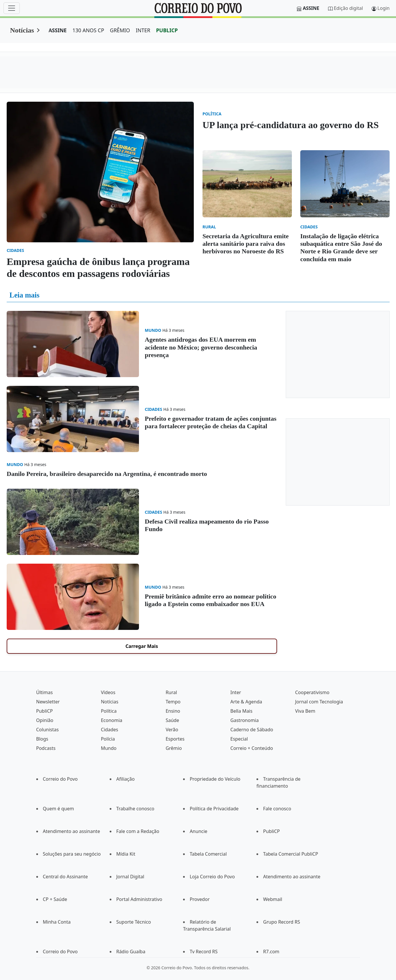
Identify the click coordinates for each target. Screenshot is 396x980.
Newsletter (48, 702)
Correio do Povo (60, 779)
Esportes (175, 739)
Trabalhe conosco (135, 809)
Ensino (173, 711)
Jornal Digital (130, 877)
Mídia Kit (126, 854)
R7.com (271, 952)
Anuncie (199, 831)
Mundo (109, 748)
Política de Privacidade (214, 809)
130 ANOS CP (88, 30)
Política (109, 711)
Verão (172, 730)
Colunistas (48, 730)
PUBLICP (167, 30)
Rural (171, 692)
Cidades (110, 730)
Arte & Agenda (246, 702)
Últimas (45, 692)
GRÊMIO (120, 30)
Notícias (22, 30)
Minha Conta (57, 922)
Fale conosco (277, 809)
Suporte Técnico (134, 922)
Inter (236, 692)
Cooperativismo (312, 692)
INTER (143, 30)
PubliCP (45, 711)
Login (384, 8)
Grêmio (174, 748)
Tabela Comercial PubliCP (291, 854)
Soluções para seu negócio (72, 854)
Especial (239, 739)
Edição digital (348, 8)
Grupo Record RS (282, 922)
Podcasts (46, 748)
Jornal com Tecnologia (319, 702)
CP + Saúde (55, 899)
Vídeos (108, 692)
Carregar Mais (142, 646)
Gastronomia (245, 720)
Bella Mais (241, 711)
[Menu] (12, 8)
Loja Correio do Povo (212, 877)
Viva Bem (305, 711)
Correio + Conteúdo (252, 748)
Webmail (273, 899)
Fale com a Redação (138, 831)
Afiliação (125, 779)
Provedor (200, 899)
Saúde (172, 720)
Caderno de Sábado (252, 730)
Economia (112, 720)
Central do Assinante (65, 877)
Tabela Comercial (208, 854)
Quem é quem (58, 809)
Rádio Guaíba (131, 952)
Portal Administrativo (139, 899)
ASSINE (58, 30)
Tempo (173, 702)
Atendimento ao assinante (72, 831)
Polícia (108, 739)
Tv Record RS (204, 952)
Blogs (42, 739)
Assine (311, 8)
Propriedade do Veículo (215, 779)
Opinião (45, 720)
